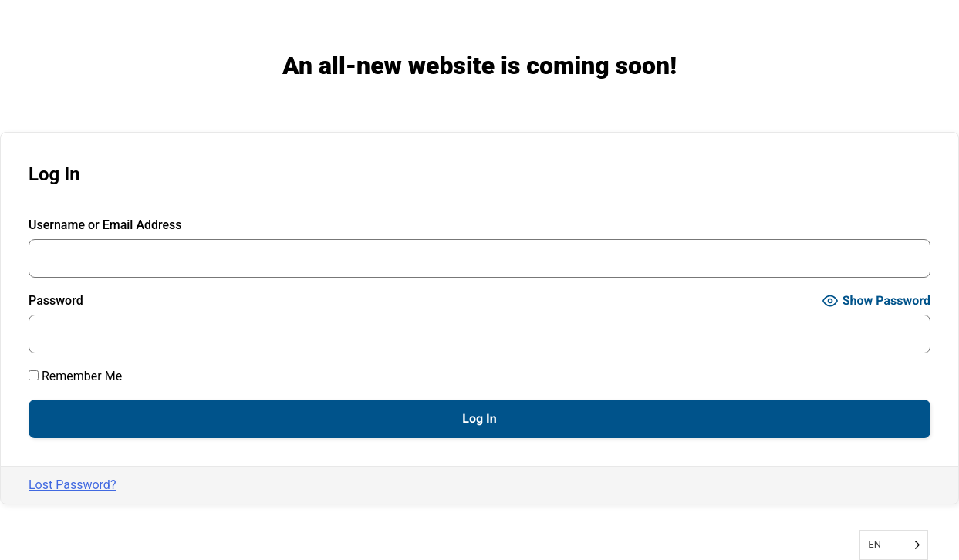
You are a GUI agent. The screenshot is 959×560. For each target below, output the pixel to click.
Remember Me (75, 376)
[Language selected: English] (894, 545)
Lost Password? (72, 485)
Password (56, 300)
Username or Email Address (105, 225)
